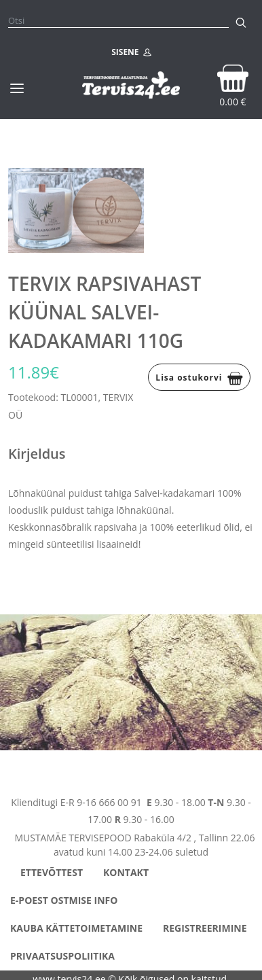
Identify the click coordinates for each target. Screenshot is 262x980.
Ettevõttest (52, 872)
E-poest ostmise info (64, 900)
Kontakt (126, 872)
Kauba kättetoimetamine (76, 928)
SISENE (131, 52)
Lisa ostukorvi (199, 379)
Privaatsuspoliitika (62, 956)
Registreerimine (205, 928)
